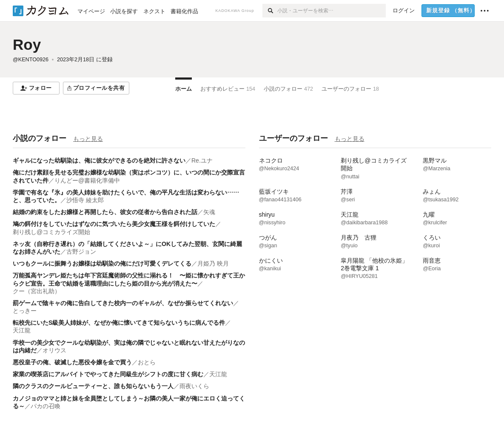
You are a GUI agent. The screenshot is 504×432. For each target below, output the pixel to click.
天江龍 (22, 330)
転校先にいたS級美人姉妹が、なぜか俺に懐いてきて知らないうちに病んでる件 (119, 323)
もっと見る (88, 139)
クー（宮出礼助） (37, 291)
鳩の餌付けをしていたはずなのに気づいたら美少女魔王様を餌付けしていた (114, 224)
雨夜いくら (194, 386)
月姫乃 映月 (213, 263)
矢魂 (209, 212)
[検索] (270, 11)
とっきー (25, 311)
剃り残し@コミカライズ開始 (51, 232)
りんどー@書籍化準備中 (87, 180)
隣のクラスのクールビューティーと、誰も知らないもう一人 (93, 386)
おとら (147, 362)
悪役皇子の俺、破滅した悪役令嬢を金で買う (72, 362)
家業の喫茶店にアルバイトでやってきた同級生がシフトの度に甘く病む (108, 374)
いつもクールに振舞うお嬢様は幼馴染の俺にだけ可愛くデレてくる (102, 263)
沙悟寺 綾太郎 (85, 200)
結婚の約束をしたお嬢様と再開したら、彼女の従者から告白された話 (105, 212)
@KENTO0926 (31, 60)
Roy (27, 44)
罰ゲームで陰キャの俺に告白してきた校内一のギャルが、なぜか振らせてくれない (123, 303)
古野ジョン (81, 252)
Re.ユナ (202, 160)
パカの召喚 (46, 406)
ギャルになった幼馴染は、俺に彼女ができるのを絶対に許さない (99, 160)
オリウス (54, 350)
